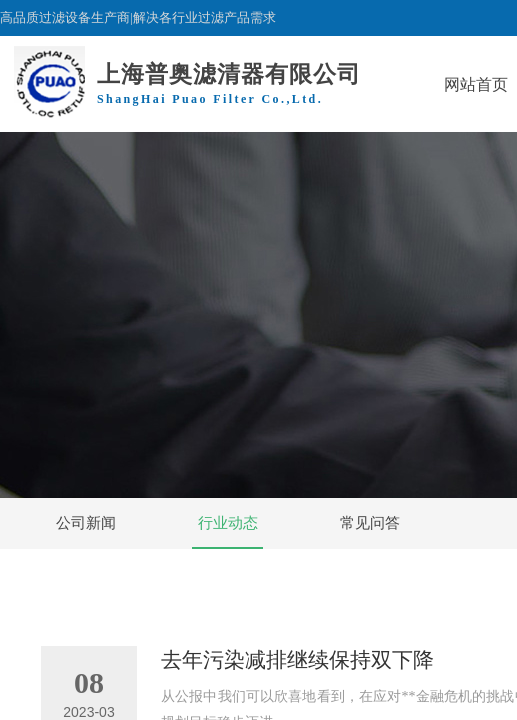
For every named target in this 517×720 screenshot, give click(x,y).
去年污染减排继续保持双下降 (297, 660)
